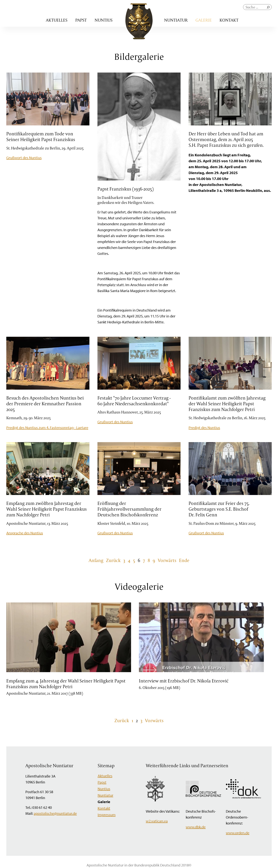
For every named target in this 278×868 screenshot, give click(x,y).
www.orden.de (238, 833)
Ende (184, 560)
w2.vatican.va (157, 821)
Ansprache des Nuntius (25, 533)
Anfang (96, 560)
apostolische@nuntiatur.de (55, 813)
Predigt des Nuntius (204, 428)
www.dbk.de (196, 827)
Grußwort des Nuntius (24, 158)
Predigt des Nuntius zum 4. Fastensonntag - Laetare (47, 428)
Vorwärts (167, 560)
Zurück (113, 560)
